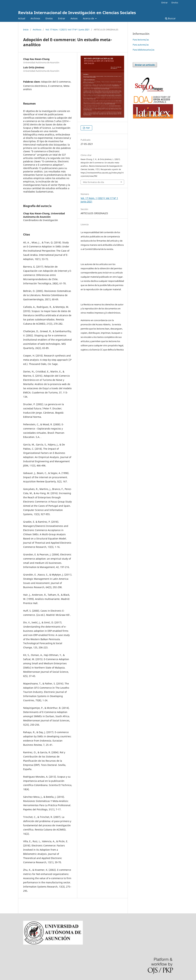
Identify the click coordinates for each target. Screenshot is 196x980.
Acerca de (89, 18)
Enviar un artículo (145, 65)
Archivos (35, 18)
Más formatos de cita (93, 182)
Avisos (74, 18)
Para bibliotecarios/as (144, 50)
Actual (22, 18)
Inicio (26, 30)
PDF (88, 128)
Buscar (170, 18)
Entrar (62, 18)
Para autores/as (141, 45)
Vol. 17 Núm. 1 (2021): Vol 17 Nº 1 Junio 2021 (68, 30)
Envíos (49, 18)
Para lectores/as (141, 40)
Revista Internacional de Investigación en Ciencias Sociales (77, 13)
